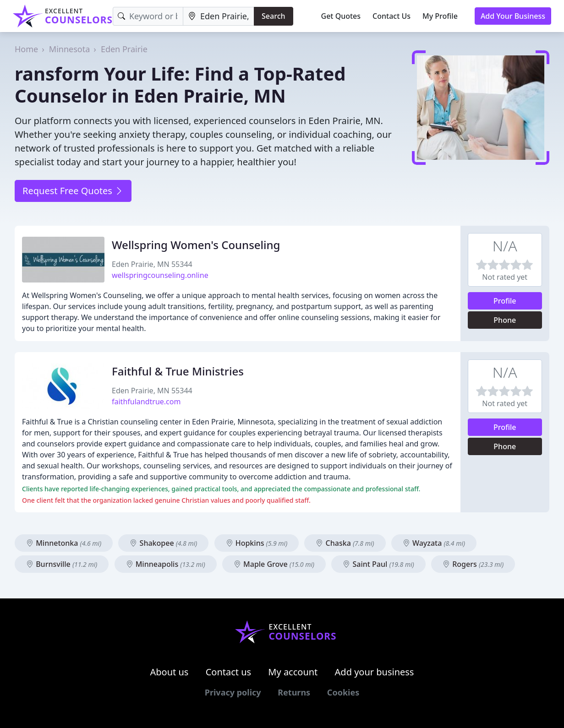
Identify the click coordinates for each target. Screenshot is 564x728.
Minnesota (69, 49)
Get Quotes (341, 16)
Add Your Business (513, 16)
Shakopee (163, 543)
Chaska (345, 543)
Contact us (229, 672)
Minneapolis (166, 564)
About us (170, 672)
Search (273, 16)
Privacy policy (233, 692)
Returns (294, 692)
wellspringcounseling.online (160, 275)
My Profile (440, 16)
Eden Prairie (124, 49)
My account (293, 672)
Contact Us (392, 16)
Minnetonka (64, 543)
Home (26, 49)
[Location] (219, 16)
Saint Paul (378, 564)
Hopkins (257, 543)
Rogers (473, 564)
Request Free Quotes (73, 191)
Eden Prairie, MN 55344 (152, 264)
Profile (505, 301)
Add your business (375, 672)
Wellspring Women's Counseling (196, 245)
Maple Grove (274, 564)
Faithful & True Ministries (178, 371)
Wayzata (434, 543)
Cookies (343, 692)
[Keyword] (148, 16)
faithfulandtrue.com (146, 402)
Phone (505, 320)
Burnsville (62, 564)
